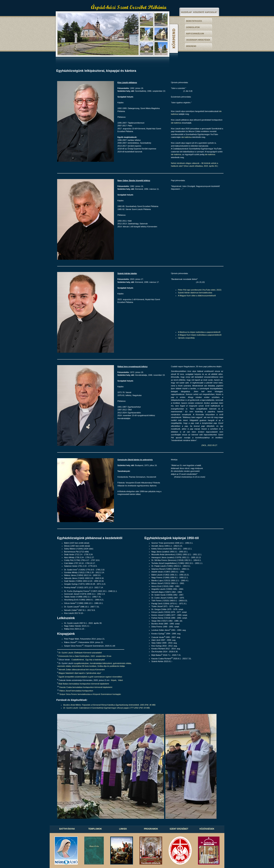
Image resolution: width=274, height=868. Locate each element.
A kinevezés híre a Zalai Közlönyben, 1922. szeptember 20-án (85, 656)
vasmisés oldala (64, 666)
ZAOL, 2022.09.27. (209, 445)
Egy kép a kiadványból (95, 660)
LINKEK (123, 829)
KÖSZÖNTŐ (199, 12)
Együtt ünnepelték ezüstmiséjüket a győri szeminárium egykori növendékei (90, 677)
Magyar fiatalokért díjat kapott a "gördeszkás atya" (80, 673)
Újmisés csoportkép (186, 338)
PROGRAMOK (151, 829)
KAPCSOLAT (211, 12)
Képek (114, 680)
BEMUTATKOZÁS (194, 21)
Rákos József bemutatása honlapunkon (76, 691)
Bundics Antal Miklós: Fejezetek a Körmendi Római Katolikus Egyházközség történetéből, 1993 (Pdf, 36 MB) (109, 705)
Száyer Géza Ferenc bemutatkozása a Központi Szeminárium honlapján (90, 694)
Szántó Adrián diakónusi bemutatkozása (195, 293)
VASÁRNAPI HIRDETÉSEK (198, 40)
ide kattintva (176, 123)
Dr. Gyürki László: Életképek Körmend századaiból (80, 653)
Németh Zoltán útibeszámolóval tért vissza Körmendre (82, 670)
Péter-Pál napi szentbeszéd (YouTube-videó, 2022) (200, 290)
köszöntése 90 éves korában (84, 666)
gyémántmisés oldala (122, 663)
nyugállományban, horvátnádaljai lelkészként (93, 663)
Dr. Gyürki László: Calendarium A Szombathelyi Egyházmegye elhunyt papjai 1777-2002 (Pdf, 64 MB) (107, 708)
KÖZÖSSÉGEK (207, 829)
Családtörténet (78, 660)
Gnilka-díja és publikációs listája (111, 666)
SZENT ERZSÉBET (179, 829)
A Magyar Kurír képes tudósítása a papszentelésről (200, 335)
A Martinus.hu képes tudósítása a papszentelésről (199, 332)
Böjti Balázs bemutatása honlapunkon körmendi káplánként (84, 684)
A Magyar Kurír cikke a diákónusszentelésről (197, 296)
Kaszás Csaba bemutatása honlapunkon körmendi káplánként (86, 687)
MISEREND (191, 46)
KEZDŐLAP (187, 12)
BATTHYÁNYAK (67, 829)
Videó (120, 680)
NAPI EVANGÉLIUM (195, 34)
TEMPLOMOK (95, 829)
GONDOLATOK (193, 27)
